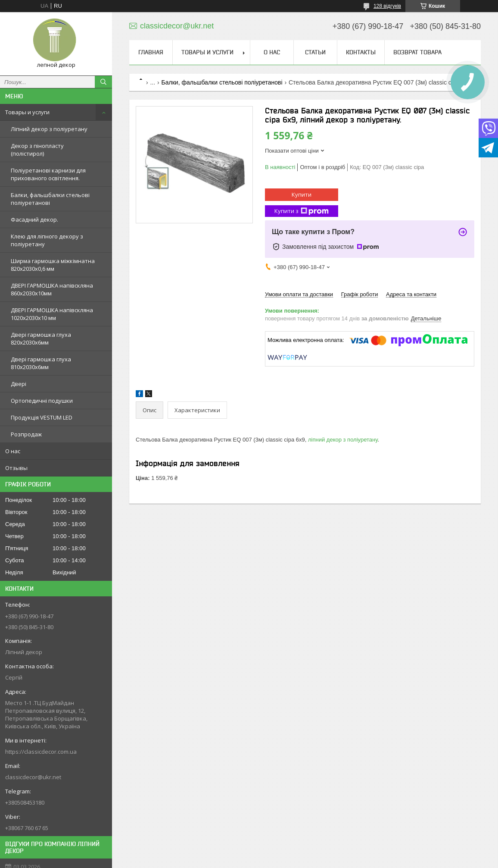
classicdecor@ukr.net (33, 777)
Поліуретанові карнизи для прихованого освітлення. (48, 174)
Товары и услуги (27, 112)
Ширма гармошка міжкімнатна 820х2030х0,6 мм (53, 265)
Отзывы (16, 468)
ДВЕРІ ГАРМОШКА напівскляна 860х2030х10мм (52, 289)
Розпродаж (26, 434)
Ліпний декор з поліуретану (49, 129)
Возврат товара (417, 52)
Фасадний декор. (34, 219)
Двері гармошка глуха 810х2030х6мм (41, 363)
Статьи (315, 52)
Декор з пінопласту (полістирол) (37, 150)
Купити (302, 194)
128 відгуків (387, 6)
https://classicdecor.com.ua (41, 752)
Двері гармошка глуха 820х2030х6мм (41, 338)
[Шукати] (103, 82)
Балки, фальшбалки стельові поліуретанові (50, 199)
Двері (19, 384)
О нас (13, 451)
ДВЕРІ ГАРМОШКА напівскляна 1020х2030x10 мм (52, 314)
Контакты (361, 52)
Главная (151, 52)
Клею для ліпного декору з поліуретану (47, 240)
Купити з (302, 211)
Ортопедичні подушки (42, 401)
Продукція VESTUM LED (42, 417)
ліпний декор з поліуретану (343, 440)
